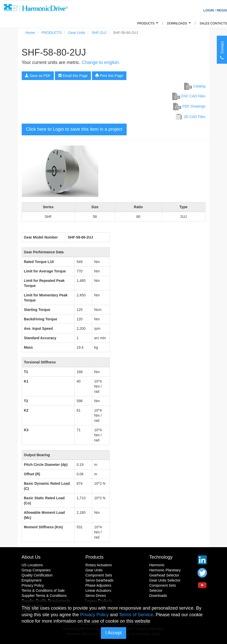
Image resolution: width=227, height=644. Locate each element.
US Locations (32, 565)
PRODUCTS (148, 25)
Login (208, 10)
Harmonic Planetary (165, 570)
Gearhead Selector (164, 575)
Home (30, 33)
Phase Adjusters (98, 585)
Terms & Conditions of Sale (43, 590)
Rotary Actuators (99, 565)
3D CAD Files (190, 117)
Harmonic (157, 565)
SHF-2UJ (99, 33)
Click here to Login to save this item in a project (74, 129)
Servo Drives (96, 596)
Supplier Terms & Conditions (44, 596)
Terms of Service (136, 615)
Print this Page (109, 76)
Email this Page (73, 76)
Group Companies (36, 570)
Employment (32, 580)
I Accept (113, 633)
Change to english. (101, 62)
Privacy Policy (33, 585)
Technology (161, 557)
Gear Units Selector (165, 580)
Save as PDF (38, 76)
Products (95, 557)
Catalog (195, 86)
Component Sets (99, 575)
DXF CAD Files (189, 96)
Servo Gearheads (100, 580)
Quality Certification (37, 575)
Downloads (180, 25)
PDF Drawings (189, 106)
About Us (31, 557)
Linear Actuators (98, 590)
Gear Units (77, 33)
